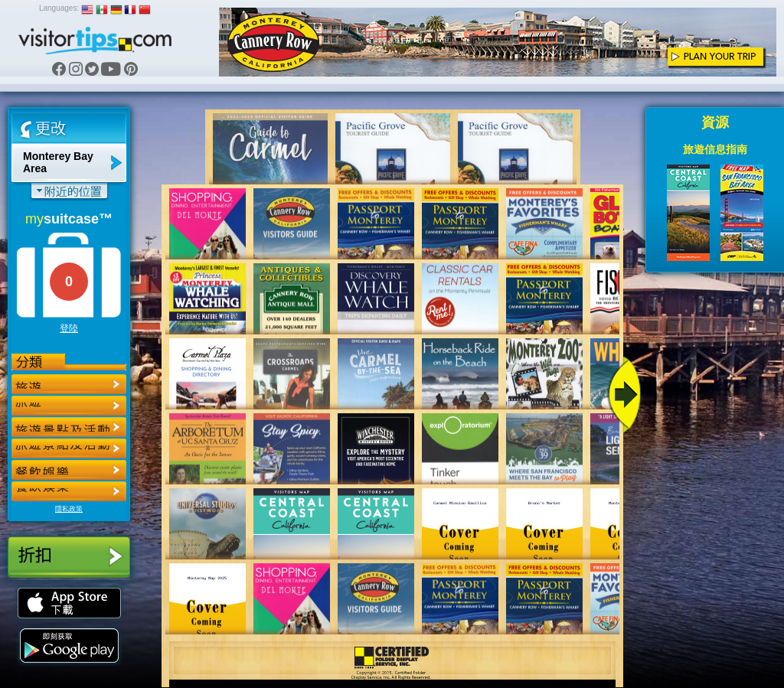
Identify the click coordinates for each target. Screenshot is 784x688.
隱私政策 (69, 509)
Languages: (59, 8)
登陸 (69, 328)
